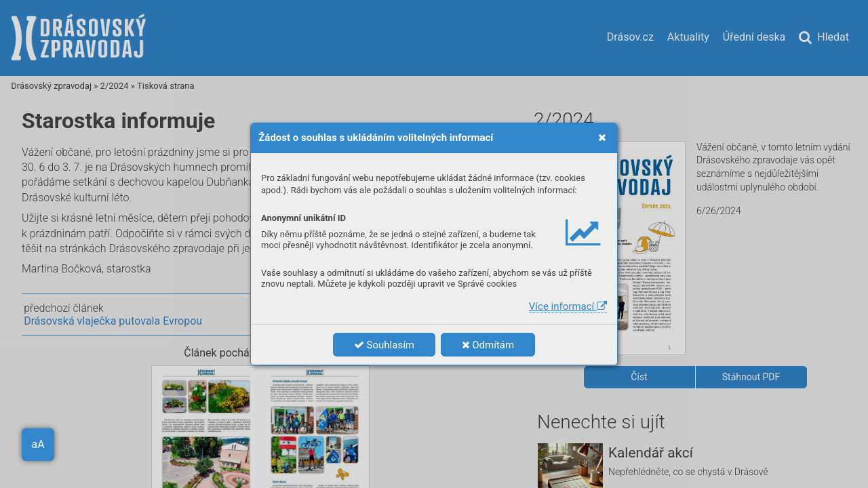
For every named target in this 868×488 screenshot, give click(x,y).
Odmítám (488, 345)
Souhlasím (384, 345)
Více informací (568, 306)
